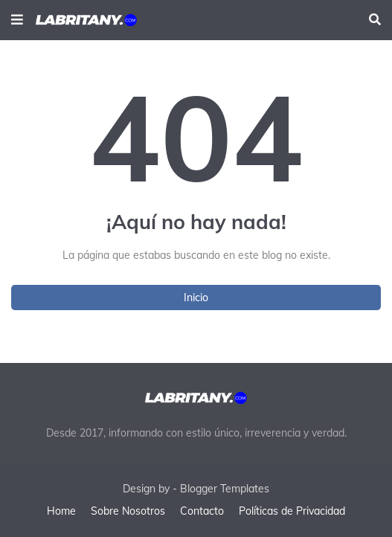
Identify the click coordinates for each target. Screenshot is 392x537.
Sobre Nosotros (128, 511)
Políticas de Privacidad (292, 511)
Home (61, 511)
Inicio (196, 298)
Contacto (202, 511)
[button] (17, 20)
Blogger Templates (225, 489)
